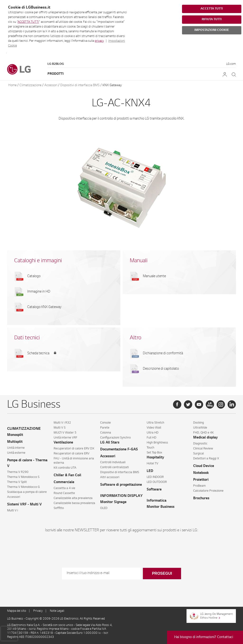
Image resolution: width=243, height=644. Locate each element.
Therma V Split (17, 482)
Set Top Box (154, 453)
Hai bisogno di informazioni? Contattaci (204, 637)
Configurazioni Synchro (115, 438)
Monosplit (15, 435)
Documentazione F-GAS (119, 450)
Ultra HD (153, 433)
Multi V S (60, 428)
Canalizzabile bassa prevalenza (74, 503)
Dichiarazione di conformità (163, 354)
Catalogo (34, 276)
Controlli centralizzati (114, 467)
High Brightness (157, 443)
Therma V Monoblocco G (23, 487)
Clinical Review (203, 449)
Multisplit (15, 442)
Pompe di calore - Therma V (27, 463)
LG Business (15, 619)
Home (12, 85)
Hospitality (155, 458)
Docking (199, 423)
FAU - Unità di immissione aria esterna (74, 461)
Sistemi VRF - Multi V (24, 505)
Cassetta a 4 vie (64, 488)
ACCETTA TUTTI (28, 22)
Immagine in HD (39, 292)
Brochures (201, 499)
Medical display (206, 438)
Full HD (152, 438)
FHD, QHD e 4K (203, 433)
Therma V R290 (18, 472)
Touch (150, 448)
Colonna (106, 433)
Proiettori (201, 480)
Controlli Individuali (113, 462)
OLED (104, 508)
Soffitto (59, 508)
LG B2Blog (56, 64)
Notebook (201, 473)
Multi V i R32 (62, 423)
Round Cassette (64, 493)
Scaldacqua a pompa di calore (27, 492)
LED (150, 471)
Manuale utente (154, 276)
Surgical (199, 454)
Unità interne (16, 448)
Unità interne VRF (65, 438)
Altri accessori (110, 477)
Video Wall (154, 428)
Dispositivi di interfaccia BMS (80, 85)
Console (105, 423)
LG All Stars (110, 443)
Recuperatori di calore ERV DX (74, 449)
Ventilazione (63, 443)
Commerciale (64, 482)
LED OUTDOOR (157, 482)
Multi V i (13, 511)
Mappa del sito (17, 611)
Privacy (38, 611)
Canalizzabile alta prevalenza (73, 498)
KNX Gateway (112, 85)
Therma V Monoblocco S (23, 477)
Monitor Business (161, 507)
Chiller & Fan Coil (67, 476)
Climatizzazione (30, 85)
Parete (105, 428)
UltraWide (200, 428)
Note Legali (57, 611)
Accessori (51, 85)
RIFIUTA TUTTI (212, 19)
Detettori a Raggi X (206, 459)
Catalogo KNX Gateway (44, 307)
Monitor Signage (113, 502)
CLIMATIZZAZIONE (24, 429)
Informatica (157, 501)
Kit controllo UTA (65, 468)
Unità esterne (16, 453)
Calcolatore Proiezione (208, 491)
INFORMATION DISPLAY (121, 496)
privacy (99, 41)
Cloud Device (204, 466)
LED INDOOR (155, 477)
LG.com (231, 64)
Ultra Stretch (155, 423)
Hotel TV (152, 464)
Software (154, 490)
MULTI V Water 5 (65, 433)
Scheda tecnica (38, 354)
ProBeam (199, 486)
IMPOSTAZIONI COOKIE (212, 30)
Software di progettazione (121, 485)
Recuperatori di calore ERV (72, 454)
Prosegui (162, 573)
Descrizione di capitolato (161, 369)
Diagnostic (200, 444)
